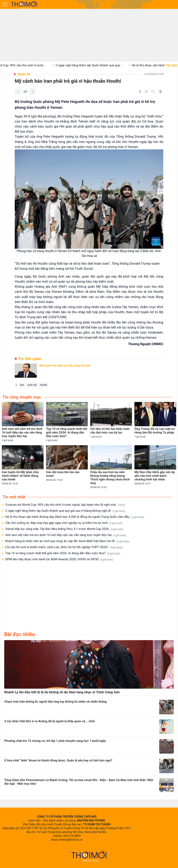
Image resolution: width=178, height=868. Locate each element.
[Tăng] (32, 92)
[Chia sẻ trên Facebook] (140, 92)
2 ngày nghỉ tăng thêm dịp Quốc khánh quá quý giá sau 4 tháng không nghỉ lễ (65, 511)
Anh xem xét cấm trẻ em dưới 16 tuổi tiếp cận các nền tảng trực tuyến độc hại (66, 535)
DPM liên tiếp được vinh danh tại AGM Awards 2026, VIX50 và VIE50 (59, 559)
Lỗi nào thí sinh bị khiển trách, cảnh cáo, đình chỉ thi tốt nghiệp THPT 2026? (64, 547)
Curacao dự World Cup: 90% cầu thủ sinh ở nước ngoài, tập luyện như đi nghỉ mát (65, 505)
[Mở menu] (5, 4)
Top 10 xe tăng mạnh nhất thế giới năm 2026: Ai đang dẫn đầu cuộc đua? (63, 553)
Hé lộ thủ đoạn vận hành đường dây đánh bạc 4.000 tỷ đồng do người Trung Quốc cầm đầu (75, 517)
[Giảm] (18, 92)
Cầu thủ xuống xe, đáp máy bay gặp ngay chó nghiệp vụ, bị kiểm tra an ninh (64, 523)
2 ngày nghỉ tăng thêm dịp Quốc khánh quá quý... (94, 65)
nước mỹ (32, 385)
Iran (22, 385)
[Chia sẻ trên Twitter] (146, 92)
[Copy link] (153, 92)
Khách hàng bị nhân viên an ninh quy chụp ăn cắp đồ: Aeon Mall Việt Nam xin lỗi (67, 541)
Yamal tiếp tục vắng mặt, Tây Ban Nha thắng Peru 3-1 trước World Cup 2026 (64, 529)
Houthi (43, 385)
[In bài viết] (160, 92)
